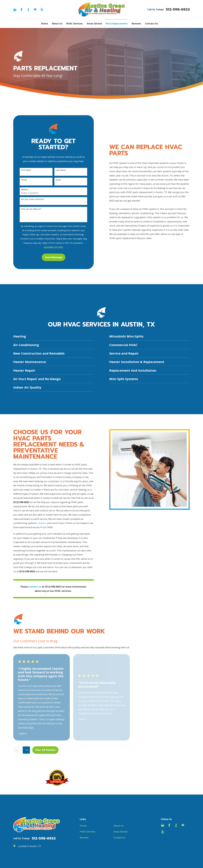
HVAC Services (88, 832)
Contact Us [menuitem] (151, 23)
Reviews (84, 837)
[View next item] (26, 750)
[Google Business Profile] (15, 10)
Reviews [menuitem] (136, 23)
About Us (119, 826)
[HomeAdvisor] (35, 10)
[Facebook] (21, 10)
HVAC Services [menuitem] (75, 23)
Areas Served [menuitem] (94, 23)
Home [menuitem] (45, 23)
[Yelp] (42, 10)
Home (83, 826)
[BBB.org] (28, 10)
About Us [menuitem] (57, 23)
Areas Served (120, 832)
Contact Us (119, 837)
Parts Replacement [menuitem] (117, 23)
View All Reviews (45, 750)
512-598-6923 (178, 10)
